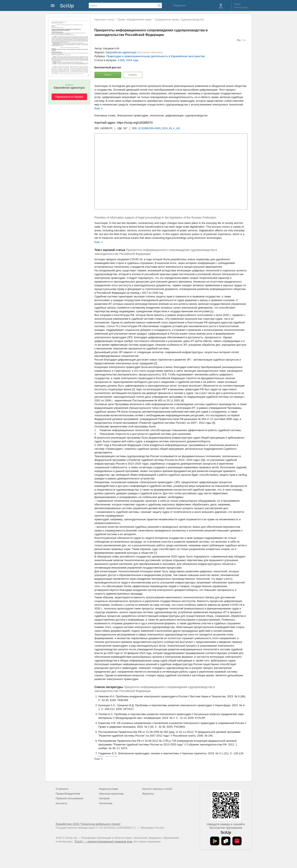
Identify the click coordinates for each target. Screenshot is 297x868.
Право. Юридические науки (135, 20)
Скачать (133, 75)
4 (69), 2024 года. (128, 60)
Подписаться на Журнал (69, 97)
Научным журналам (111, 794)
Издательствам (108, 789)
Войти (237, 4)
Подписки (179, 5)
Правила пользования (69, 798)
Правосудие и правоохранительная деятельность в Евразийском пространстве (156, 56)
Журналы (148, 794)
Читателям (106, 803)
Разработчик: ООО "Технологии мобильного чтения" (88, 824)
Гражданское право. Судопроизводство (179, 20)
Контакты (61, 803)
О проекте (62, 789)
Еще (97, 108)
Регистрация (241, 7)
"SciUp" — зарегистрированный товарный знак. (103, 841)
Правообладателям (68, 794)
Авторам (104, 798)
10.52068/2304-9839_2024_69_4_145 (159, 128)
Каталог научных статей (157, 789)
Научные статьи (104, 20)
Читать (108, 75)
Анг (244, 40)
